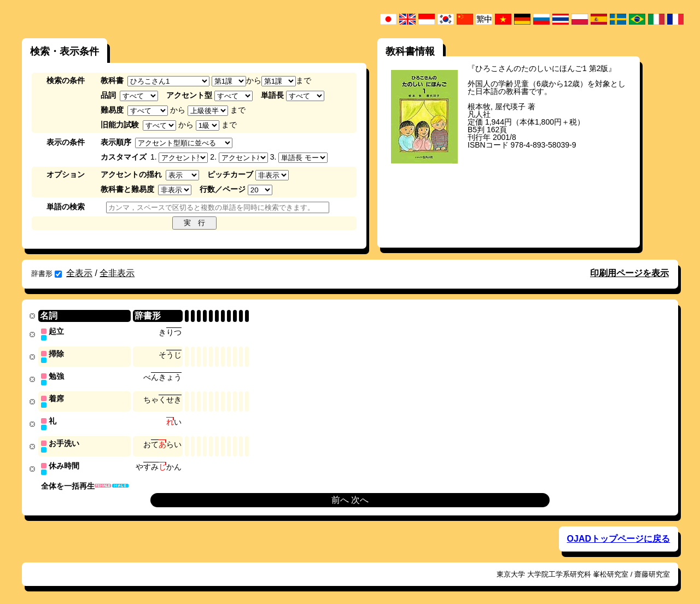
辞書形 (46, 274)
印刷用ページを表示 (629, 273)
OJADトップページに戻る (619, 535)
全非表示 (117, 273)
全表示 (79, 273)
